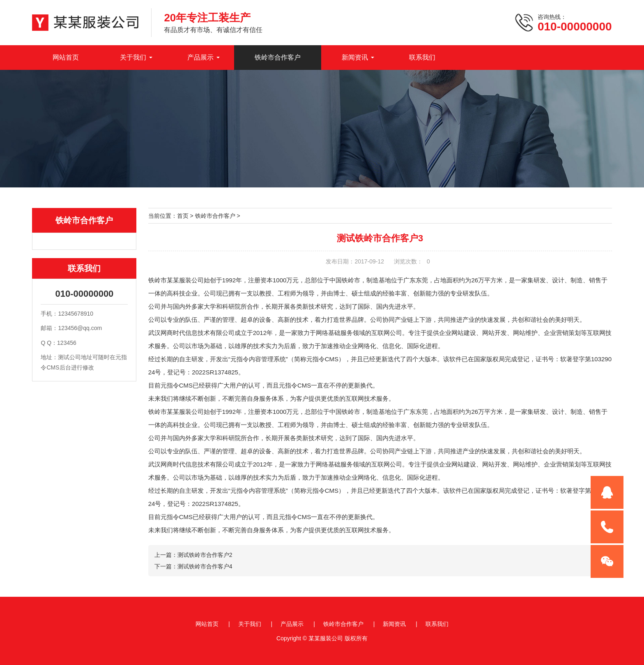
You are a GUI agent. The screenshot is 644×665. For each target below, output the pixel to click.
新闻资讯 (355, 57)
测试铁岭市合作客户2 (205, 555)
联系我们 (422, 57)
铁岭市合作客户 (278, 57)
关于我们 (133, 57)
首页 (183, 216)
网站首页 (66, 57)
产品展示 (200, 57)
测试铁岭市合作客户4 (205, 566)
